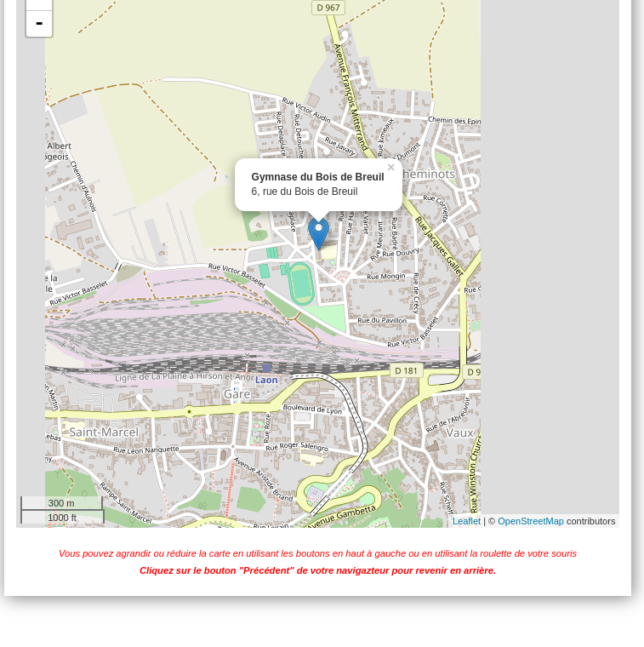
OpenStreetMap (531, 521)
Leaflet (467, 521)
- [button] (39, 24)
